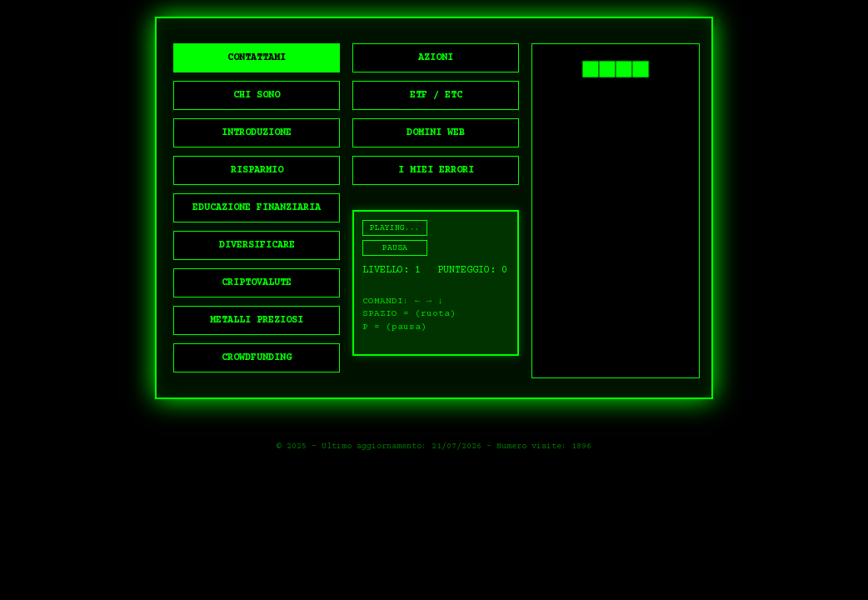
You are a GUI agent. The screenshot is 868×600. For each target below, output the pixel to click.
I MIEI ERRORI (436, 170)
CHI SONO (257, 95)
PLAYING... (395, 228)
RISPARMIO (257, 170)
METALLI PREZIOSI (257, 320)
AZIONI (436, 58)
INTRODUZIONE (257, 133)
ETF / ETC (436, 95)
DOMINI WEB (436, 133)
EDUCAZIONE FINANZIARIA (257, 208)
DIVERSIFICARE (257, 245)
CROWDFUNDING (257, 358)
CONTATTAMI (257, 58)
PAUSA (395, 248)
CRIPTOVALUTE (257, 283)
